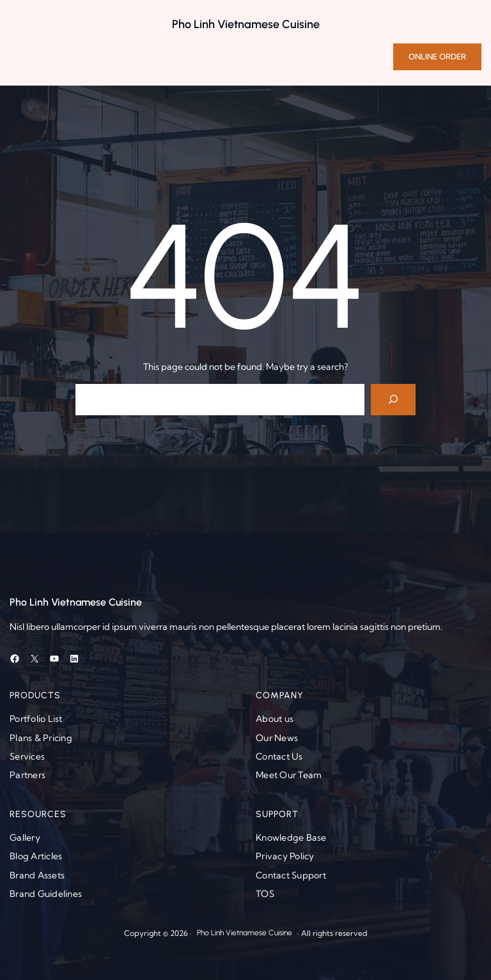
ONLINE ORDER (437, 57)
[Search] (394, 400)
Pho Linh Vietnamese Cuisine (246, 24)
